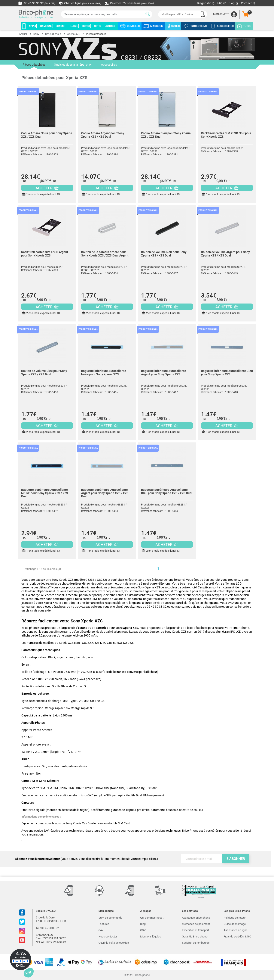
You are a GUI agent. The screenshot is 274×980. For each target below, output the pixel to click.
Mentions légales (151, 937)
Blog (234, 3)
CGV (143, 930)
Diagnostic (206, 3)
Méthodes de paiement (196, 924)
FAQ (222, 3)
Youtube (22, 940)
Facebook (22, 912)
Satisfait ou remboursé (196, 943)
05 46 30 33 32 (37, 3)
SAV (101, 930)
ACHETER (47, 188)
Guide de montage (235, 924)
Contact (248, 3)
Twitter (22, 922)
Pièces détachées (34, 66)
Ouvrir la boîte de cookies (114, 943)
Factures (104, 924)
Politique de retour (235, 918)
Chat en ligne (80, 3)
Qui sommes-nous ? (152, 918)
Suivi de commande (110, 918)
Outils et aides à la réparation (73, 65)
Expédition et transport (195, 930)
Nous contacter (108, 937)
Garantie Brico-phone (195, 937)
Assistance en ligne (236, 930)
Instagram (22, 931)
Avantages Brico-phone (196, 918)
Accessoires (109, 65)
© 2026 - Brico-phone (137, 975)
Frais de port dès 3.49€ (237, 937)
